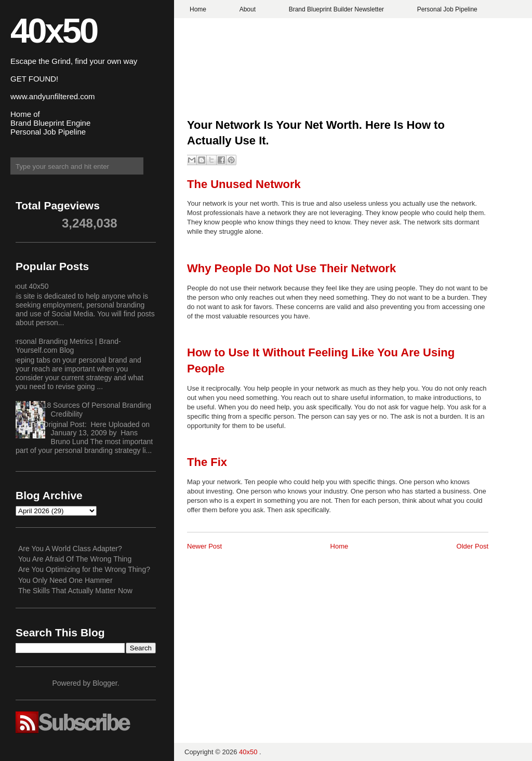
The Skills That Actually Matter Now (75, 591)
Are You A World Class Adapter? (70, 549)
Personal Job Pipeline (447, 9)
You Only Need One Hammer (65, 580)
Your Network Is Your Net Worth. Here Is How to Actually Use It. (316, 133)
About (248, 9)
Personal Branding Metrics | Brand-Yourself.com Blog (64, 346)
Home (198, 9)
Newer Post (204, 546)
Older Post (473, 546)
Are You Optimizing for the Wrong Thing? (84, 569)
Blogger (105, 683)
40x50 (54, 30)
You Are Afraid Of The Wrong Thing (75, 559)
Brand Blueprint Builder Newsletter (336, 9)
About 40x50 (28, 286)
